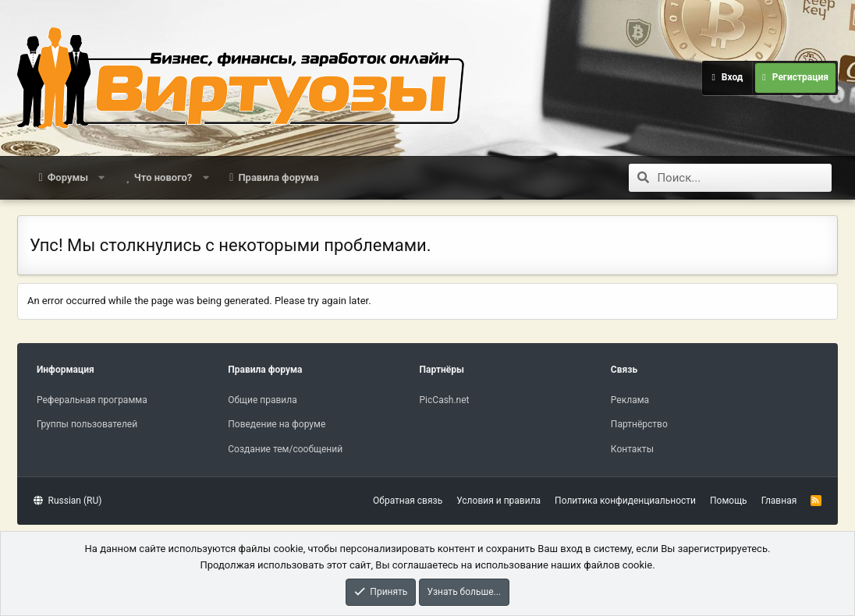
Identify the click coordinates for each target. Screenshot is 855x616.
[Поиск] (744, 178)
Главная (779, 501)
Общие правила (262, 400)
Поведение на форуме (277, 424)
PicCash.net (445, 400)
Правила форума (278, 177)
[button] (102, 178)
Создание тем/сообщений (285, 449)
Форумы (68, 177)
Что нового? (163, 177)
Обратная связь (408, 501)
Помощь (729, 501)
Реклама (630, 400)
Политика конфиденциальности (625, 501)
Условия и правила (498, 501)
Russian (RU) (67, 501)
